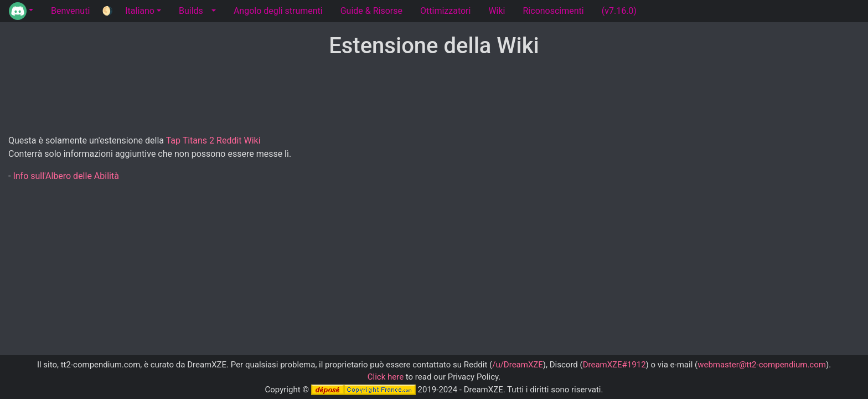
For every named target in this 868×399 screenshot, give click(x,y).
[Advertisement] (434, 97)
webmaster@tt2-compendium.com (762, 365)
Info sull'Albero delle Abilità (66, 176)
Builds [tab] (191, 11)
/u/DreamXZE (518, 365)
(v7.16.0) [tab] (619, 11)
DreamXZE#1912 (614, 365)
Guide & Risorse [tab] (371, 11)
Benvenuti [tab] (70, 11)
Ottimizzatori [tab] (445, 11)
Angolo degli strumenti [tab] (278, 11)
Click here (386, 377)
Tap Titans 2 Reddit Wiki (213, 140)
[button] (21, 11)
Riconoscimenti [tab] (554, 11)
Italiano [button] (140, 11)
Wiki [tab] (497, 11)
